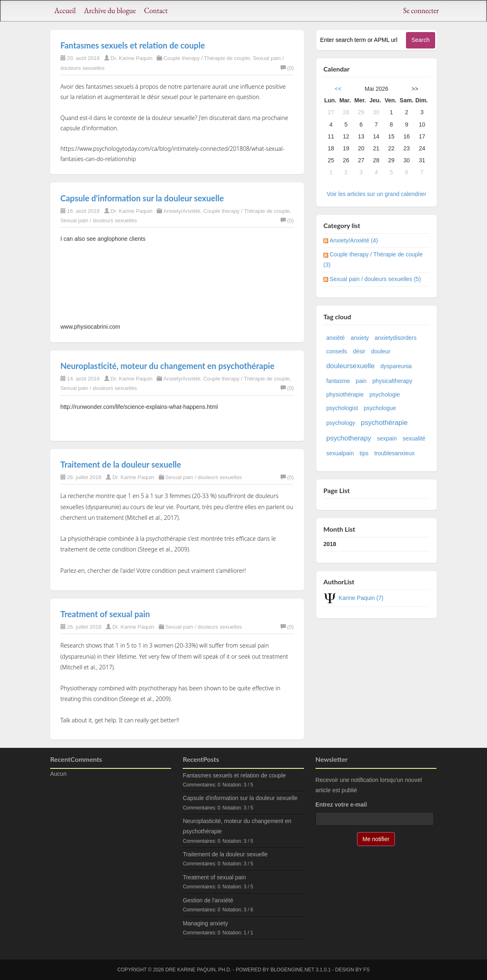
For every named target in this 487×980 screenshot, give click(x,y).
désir (359, 351)
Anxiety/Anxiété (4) (354, 240)
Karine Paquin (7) (361, 598)
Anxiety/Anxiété (182, 211)
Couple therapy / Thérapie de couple (206, 58)
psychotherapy (349, 438)
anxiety (359, 338)
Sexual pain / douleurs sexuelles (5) (375, 279)
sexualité (414, 438)
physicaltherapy (392, 381)
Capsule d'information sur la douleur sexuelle (142, 198)
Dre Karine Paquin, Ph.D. (198, 970)
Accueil (65, 10)
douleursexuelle (350, 366)
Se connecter (421, 10)
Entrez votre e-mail (341, 805)
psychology (341, 423)
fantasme (338, 381)
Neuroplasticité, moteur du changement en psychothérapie (167, 366)
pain (361, 381)
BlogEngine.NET (292, 970)
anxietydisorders (396, 338)
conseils (337, 351)
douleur (381, 351)
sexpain (387, 438)
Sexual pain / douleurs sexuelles (99, 220)
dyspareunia (396, 366)
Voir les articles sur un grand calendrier (376, 194)
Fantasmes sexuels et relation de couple (133, 45)
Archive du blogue (110, 10)
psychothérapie (384, 423)
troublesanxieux (394, 453)
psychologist (342, 408)
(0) (287, 68)
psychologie (385, 394)
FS (366, 970)
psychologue (380, 408)
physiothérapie (345, 394)
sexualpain (340, 453)
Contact (156, 10)
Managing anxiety (205, 923)
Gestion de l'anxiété (208, 900)
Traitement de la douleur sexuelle (121, 464)
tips (364, 453)
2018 (330, 544)
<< (338, 89)
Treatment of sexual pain (105, 614)
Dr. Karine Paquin (132, 58)
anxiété (335, 338)
